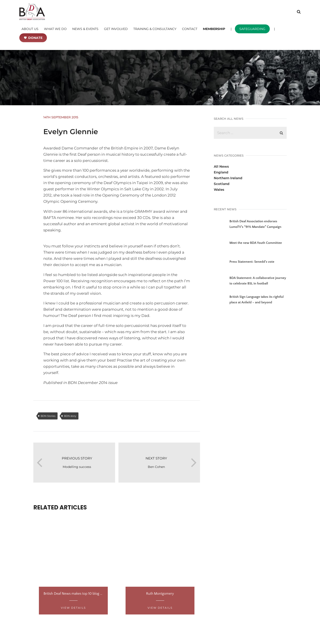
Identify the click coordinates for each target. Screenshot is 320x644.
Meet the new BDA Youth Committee (256, 243)
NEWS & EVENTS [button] (85, 29)
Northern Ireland (228, 178)
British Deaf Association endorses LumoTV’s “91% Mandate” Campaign (255, 224)
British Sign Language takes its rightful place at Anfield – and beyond (256, 300)
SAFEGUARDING (252, 29)
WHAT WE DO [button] (55, 29)
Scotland (222, 184)
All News (221, 166)
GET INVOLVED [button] (116, 29)
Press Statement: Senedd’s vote (252, 262)
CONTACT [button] (190, 29)
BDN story (70, 416)
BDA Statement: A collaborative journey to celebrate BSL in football (258, 281)
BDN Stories (48, 416)
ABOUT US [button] (30, 29)
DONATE (35, 38)
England (221, 172)
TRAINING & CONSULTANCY (155, 29)
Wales (219, 190)
